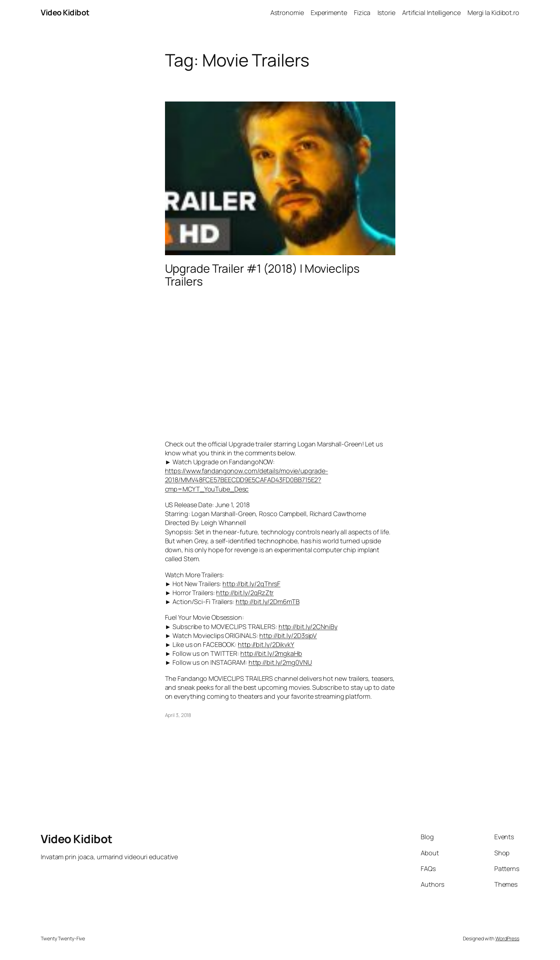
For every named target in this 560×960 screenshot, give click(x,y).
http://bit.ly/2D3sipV (288, 635)
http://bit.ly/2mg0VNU (280, 662)
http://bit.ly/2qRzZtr (245, 593)
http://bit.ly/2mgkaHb (271, 653)
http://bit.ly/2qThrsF (251, 584)
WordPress (507, 938)
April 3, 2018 (178, 715)
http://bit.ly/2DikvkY (266, 644)
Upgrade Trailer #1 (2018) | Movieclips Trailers (262, 275)
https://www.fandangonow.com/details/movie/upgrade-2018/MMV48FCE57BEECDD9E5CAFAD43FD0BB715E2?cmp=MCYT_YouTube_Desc (247, 480)
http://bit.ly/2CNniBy (308, 627)
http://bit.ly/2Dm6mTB (268, 602)
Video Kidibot (65, 13)
